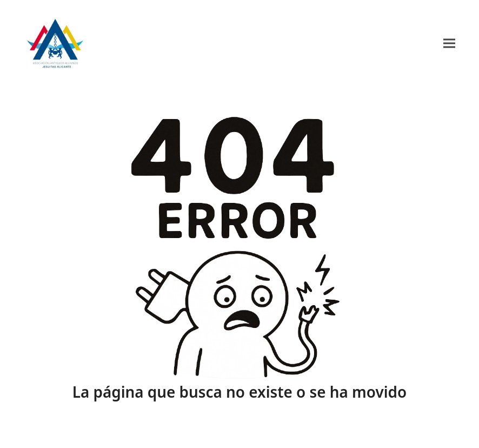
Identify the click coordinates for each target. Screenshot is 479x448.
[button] (449, 43)
